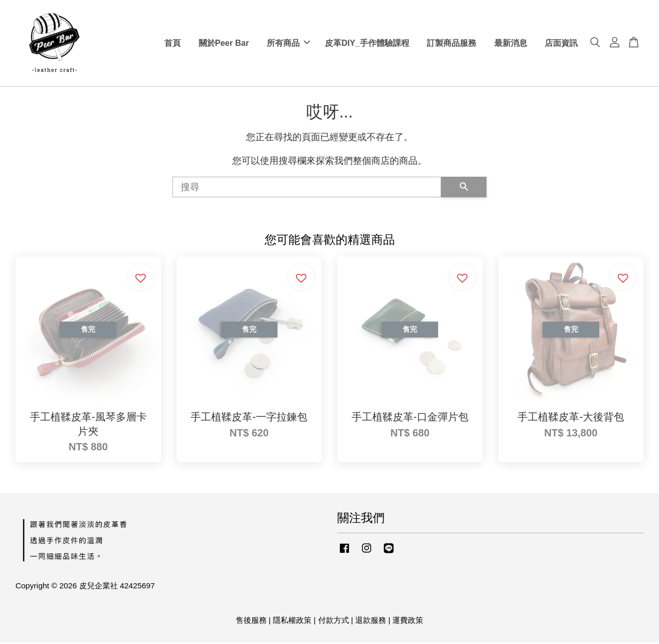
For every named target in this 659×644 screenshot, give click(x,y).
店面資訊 (561, 44)
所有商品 (288, 44)
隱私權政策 (292, 622)
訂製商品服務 (452, 44)
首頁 (172, 44)
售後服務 (251, 622)
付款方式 (334, 622)
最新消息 (511, 44)
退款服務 (371, 622)
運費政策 (408, 622)
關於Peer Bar (224, 44)
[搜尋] (307, 189)
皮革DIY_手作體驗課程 (367, 44)
